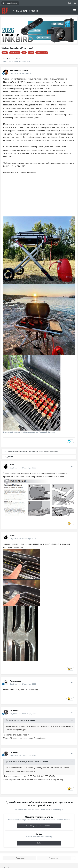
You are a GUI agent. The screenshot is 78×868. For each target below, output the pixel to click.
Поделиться (19, 858)
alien (12, 465)
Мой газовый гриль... (23, 61)
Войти (39, 843)
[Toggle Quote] (7, 720)
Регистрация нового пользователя (39, 826)
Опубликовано (22, 73)
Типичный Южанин (15, 59)
